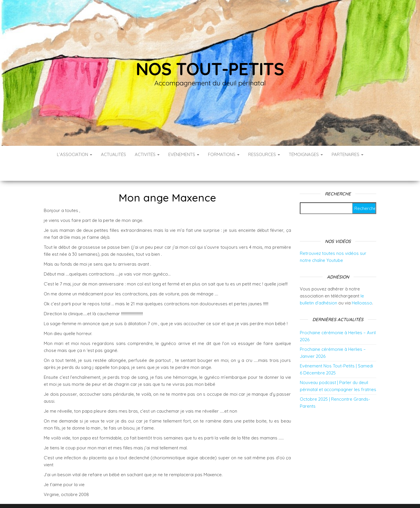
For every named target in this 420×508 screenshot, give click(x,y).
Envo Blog (256, 496)
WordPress (214, 496)
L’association (75, 154)
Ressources (264, 154)
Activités (147, 154)
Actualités (113, 154)
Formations (224, 154)
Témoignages (306, 154)
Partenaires (348, 154)
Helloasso (362, 285)
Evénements (184, 154)
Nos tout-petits (210, 69)
